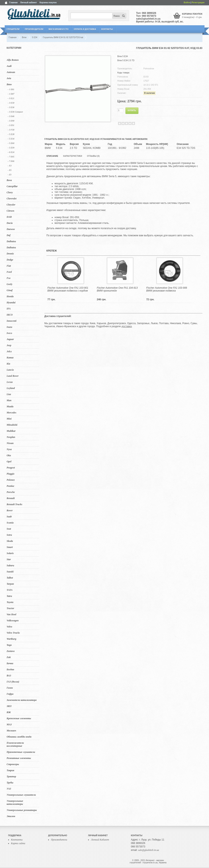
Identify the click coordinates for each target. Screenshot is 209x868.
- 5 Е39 (11, 148)
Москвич (11, 731)
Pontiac (11, 486)
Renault (11, 498)
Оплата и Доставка (85, 29)
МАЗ (9, 724)
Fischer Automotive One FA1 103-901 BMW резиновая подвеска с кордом (68, 289)
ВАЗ (9, 676)
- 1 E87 (11, 94)
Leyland (11, 388)
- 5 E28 (11, 134)
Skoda (10, 541)
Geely (10, 284)
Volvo (9, 627)
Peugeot (11, 468)
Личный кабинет (29, 3)
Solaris (10, 553)
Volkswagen (13, 621)
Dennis (10, 254)
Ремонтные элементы (19, 758)
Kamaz (10, 358)
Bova (9, 180)
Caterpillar (12, 186)
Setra (9, 535)
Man (9, 400)
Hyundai (11, 303)
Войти (187, 3)
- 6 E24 (11, 152)
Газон (10, 688)
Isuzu (9, 327)
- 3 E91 (11, 125)
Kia (8, 364)
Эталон (11, 816)
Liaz (9, 394)
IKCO (10, 315)
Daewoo (11, 229)
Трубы (10, 783)
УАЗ (9, 789)
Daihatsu (11, 241)
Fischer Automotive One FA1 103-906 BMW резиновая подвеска (167, 289)
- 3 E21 (11, 98)
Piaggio (11, 474)
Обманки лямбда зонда (19, 737)
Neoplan (11, 437)
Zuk (9, 657)
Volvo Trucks (13, 633)
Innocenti (12, 321)
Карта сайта (18, 843)
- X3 (10, 166)
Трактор (11, 776)
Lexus (10, 382)
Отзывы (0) (93, 156)
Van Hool (12, 614)
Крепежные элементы (19, 718)
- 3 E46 (11, 116)
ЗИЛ (9, 706)
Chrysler (11, 205)
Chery (10, 192)
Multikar (11, 431)
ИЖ (9, 712)
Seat (9, 529)
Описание (52, 156)
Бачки (10, 663)
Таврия (11, 770)
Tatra (9, 596)
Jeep (9, 345)
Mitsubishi (12, 425)
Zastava (11, 651)
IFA (9, 309)
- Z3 (10, 174)
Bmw (9, 84)
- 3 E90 (11, 121)
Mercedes (12, 413)
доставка (127, 326)
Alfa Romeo (13, 60)
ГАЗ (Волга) (13, 682)
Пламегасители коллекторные (15, 744)
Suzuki (10, 572)
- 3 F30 (11, 130)
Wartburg (12, 639)
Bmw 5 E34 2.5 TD (126, 60)
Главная (14, 3)
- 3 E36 (11, 107)
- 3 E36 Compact (15, 112)
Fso (9, 278)
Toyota (10, 602)
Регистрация (198, 3)
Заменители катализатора (22, 700)
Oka (9, 455)
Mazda (10, 406)
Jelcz (9, 351)
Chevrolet (12, 199)
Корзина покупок (48, 3)
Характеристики (72, 156)
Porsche (11, 492)
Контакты (107, 29)
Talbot (10, 578)
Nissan (10, 443)
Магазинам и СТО (58, 29)
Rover (10, 510)
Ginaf (10, 290)
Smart (10, 547)
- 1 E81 (11, 89)
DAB (9, 217)
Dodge (10, 260)
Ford (9, 272)
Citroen (11, 211)
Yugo (9, 645)
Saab (9, 517)
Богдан (11, 669)
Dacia (10, 223)
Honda (10, 296)
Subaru (11, 565)
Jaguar (10, 339)
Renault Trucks (15, 504)
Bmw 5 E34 (123, 56)
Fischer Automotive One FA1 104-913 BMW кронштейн (117, 289)
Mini (9, 419)
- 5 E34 (11, 139)
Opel (9, 462)
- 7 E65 (11, 157)
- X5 (10, 170)
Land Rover (13, 376)
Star (9, 559)
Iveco (9, 333)
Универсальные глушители (21, 795)
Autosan (11, 72)
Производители (34, 29)
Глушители (13, 29)
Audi (9, 66)
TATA (10, 590)
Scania (10, 523)
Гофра (10, 694)
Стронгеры (13, 764)
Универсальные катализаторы (15, 802)
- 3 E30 (11, 103)
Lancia (10, 370)
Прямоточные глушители (21, 752)
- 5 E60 (11, 143)
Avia (9, 78)
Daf (9, 235)
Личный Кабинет (100, 840)
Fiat (9, 266)
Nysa (9, 449)
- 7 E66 (11, 161)
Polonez (11, 480)
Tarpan (10, 584)
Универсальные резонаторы (22, 810)
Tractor (11, 608)
